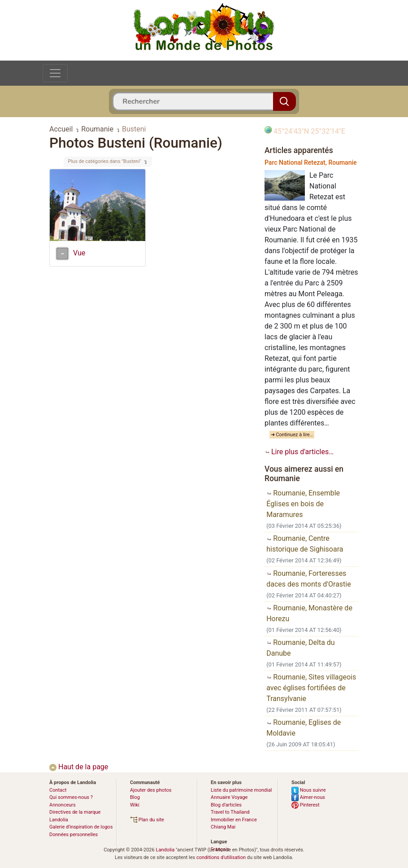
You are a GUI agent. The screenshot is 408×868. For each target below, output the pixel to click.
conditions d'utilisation (221, 857)
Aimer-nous (308, 797)
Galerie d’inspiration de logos (81, 827)
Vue (79, 253)
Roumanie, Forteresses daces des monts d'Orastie (309, 579)
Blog (135, 797)
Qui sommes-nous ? (71, 797)
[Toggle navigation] (55, 73)
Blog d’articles (226, 805)
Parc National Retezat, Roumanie (311, 162)
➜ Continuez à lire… (292, 435)
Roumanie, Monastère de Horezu (309, 613)
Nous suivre (309, 790)
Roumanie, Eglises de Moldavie (304, 728)
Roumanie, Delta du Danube (300, 648)
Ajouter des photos (151, 790)
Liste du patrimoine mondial (241, 790)
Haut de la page (79, 767)
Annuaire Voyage (229, 797)
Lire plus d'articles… (299, 452)
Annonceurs (63, 805)
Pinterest (306, 805)
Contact (58, 790)
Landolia (165, 850)
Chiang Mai (223, 827)
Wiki (135, 805)
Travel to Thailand (230, 812)
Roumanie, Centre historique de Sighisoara (305, 544)
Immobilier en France (234, 820)
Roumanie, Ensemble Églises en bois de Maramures (303, 504)
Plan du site (147, 820)
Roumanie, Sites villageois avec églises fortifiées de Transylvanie (311, 688)
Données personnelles (74, 835)
